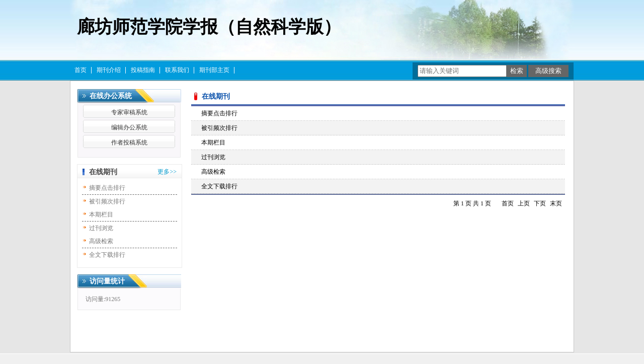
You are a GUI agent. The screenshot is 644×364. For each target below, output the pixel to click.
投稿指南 (143, 70)
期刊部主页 (214, 70)
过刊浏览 (101, 228)
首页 (80, 70)
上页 (524, 203)
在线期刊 (103, 172)
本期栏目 (101, 214)
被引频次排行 (107, 201)
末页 (556, 203)
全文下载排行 (107, 255)
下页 (540, 203)
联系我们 (177, 70)
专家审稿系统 (129, 112)
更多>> (167, 172)
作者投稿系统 (129, 142)
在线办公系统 (111, 96)
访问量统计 (107, 281)
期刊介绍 (109, 70)
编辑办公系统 (129, 127)
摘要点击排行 (107, 188)
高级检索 (101, 241)
